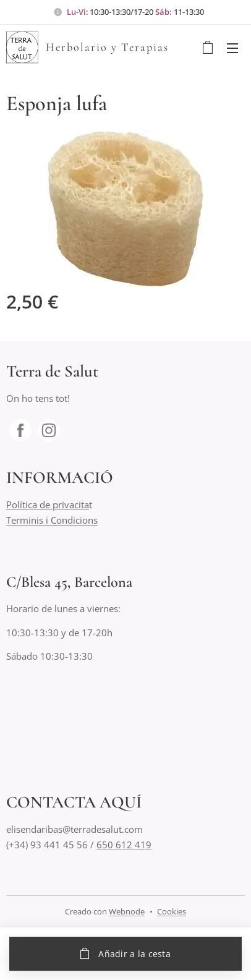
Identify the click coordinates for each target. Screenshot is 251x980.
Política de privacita (48, 505)
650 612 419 (124, 845)
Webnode (127, 911)
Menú (232, 48)
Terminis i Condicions (52, 520)
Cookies (172, 911)
